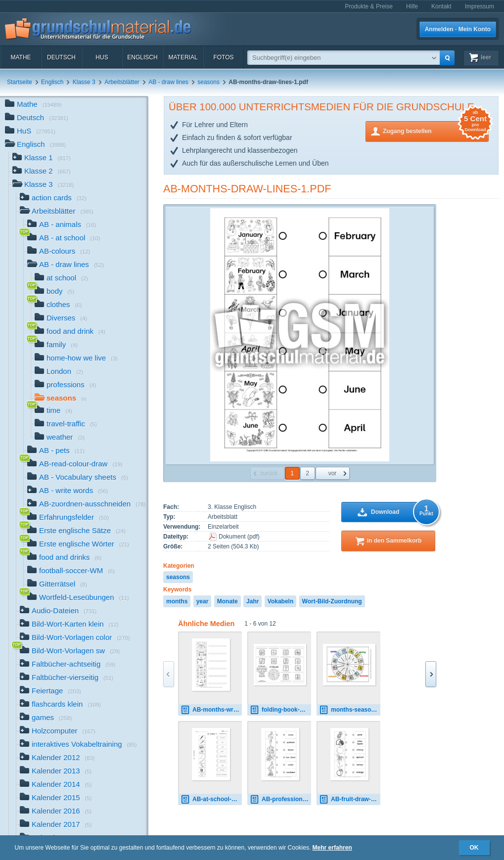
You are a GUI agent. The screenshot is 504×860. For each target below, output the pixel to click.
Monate (228, 601)
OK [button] (474, 848)
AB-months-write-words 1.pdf (211, 710)
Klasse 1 (42, 158)
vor (333, 473)
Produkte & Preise (369, 6)
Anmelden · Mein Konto (458, 29)
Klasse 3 (84, 82)
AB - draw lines (168, 82)
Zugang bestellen (436, 130)
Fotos (223, 57)
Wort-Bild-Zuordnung (332, 601)
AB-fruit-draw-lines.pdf (350, 799)
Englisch (142, 57)
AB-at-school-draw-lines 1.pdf (211, 799)
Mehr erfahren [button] (332, 848)
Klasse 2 (42, 172)
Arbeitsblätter (122, 82)
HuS (102, 57)
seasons (208, 82)
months (177, 601)
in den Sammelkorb (394, 541)
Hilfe (412, 6)
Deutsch (61, 57)
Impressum (480, 6)
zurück (269, 473)
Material (183, 57)
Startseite (20, 82)
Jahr (252, 601)
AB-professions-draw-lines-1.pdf (280, 799)
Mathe (21, 57)
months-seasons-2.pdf (350, 710)
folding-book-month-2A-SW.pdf (280, 710)
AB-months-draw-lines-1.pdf (247, 189)
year (203, 601)
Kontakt (441, 6)
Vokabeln (280, 601)
